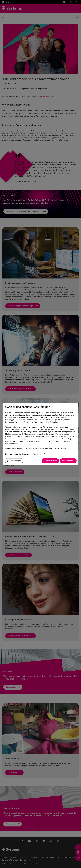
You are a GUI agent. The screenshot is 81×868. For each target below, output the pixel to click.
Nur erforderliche (50, 461)
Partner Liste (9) (39, 454)
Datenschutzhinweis (13, 454)
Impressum (27, 454)
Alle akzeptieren (68, 461)
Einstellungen (14, 461)
